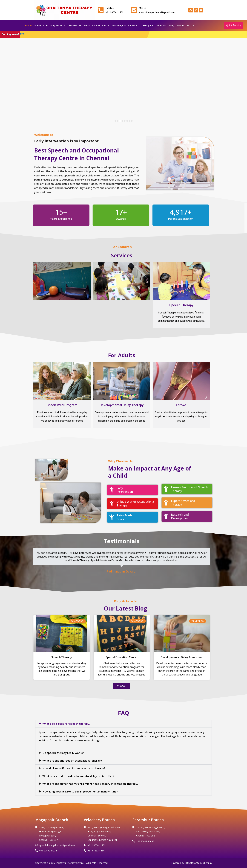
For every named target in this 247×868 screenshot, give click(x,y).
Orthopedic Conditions (154, 25)
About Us (41, 26)
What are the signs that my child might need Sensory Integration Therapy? (90, 784)
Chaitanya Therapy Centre (70, 863)
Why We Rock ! (58, 25)
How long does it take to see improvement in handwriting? (80, 791)
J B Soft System (193, 863)
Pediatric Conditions (96, 26)
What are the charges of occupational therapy (72, 761)
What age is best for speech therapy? (66, 724)
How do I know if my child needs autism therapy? (74, 768)
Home (28, 25)
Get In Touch (186, 26)
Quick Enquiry (234, 25)
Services (75, 26)
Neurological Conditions (125, 25)
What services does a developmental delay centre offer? (78, 776)
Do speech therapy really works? (63, 753)
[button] (33, 295)
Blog (172, 25)
